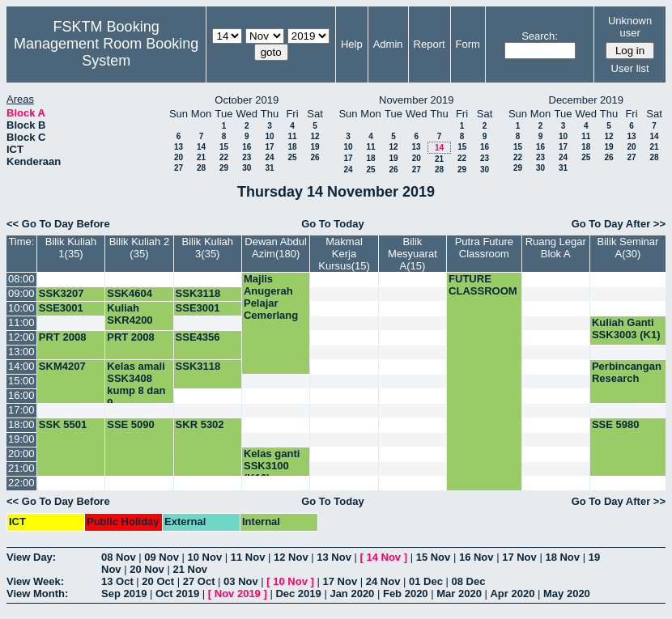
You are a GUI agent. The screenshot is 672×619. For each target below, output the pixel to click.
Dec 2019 (298, 594)
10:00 (21, 308)
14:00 (21, 366)
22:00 (21, 483)
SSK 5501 (63, 424)
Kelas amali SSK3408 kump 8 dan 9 (136, 384)
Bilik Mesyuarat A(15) (413, 254)
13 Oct (117, 581)
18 (292, 147)
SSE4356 (198, 337)
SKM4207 (62, 366)
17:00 (21, 410)
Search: (540, 36)
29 (224, 168)
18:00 (21, 424)
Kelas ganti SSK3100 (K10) (272, 466)
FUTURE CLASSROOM (483, 285)
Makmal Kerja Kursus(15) (344, 254)
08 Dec (469, 581)
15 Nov (434, 557)
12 (315, 136)
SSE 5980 (616, 424)
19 (315, 147)
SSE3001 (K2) (198, 314)
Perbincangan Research (627, 372)
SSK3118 (198, 366)
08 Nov (119, 557)
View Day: (31, 557)
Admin (388, 44)
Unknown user (630, 27)
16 (247, 147)
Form (468, 44)
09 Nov (162, 557)
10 (269, 136)
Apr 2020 (512, 594)
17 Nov (519, 557)
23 (247, 157)
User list (630, 68)
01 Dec (426, 581)
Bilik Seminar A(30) (628, 248)
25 (292, 157)
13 (179, 147)
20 (179, 157)
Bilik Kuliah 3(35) (207, 248)
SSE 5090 (131, 424)
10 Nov (205, 557)
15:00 (21, 381)
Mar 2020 (459, 594)
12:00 (21, 337)
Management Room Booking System (106, 52)
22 (224, 157)
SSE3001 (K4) (61, 314)
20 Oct (158, 581)
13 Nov (334, 557)
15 (224, 147)
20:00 (21, 454)
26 (315, 157)
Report (430, 44)
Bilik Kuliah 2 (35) (139, 248)
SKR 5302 (200, 424)
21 (201, 157)
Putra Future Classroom (484, 248)
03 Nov (241, 581)
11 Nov (248, 557)
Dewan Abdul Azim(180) (276, 248)
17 (269, 147)
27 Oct (199, 581)
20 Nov (147, 569)
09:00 (21, 293)
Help (352, 44)
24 (269, 157)
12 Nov (291, 557)
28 (201, 168)
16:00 (21, 395)
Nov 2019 (238, 594)
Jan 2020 (352, 594)
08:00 (21, 279)
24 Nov (383, 581)
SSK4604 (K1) (130, 299)
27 (179, 168)
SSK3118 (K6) (198, 299)
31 (269, 168)
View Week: (35, 581)
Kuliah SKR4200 (130, 314)
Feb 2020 (406, 594)
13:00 (21, 352)
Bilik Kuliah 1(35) (71, 248)
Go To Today (333, 224)
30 (247, 168)
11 (292, 136)
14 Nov (383, 557)
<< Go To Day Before (58, 224)
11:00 (21, 322)
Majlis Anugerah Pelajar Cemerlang (271, 297)
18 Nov (562, 557)
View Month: (37, 594)
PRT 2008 (63, 337)
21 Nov (190, 569)
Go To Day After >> (619, 224)
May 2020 (567, 594)
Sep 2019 (124, 594)
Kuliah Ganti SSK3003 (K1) (626, 329)
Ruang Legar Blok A (556, 248)
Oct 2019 (177, 594)
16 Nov (476, 557)
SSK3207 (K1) (62, 299)
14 (201, 147)
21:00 (21, 468)
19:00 (21, 439)
